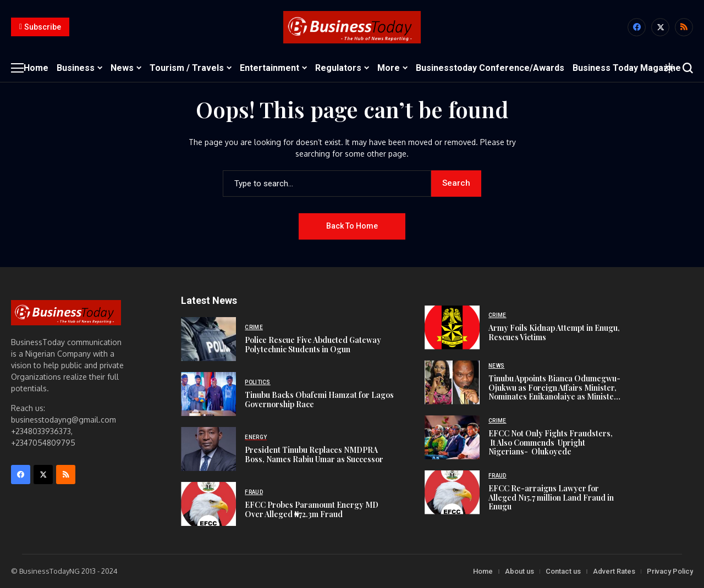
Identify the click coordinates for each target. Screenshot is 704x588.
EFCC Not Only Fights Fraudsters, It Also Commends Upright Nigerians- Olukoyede (551, 443)
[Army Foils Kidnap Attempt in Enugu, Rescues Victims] (452, 328)
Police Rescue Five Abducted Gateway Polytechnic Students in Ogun (313, 345)
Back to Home (352, 226)
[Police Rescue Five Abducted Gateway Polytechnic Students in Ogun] (208, 339)
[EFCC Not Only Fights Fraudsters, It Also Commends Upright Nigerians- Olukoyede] (452, 437)
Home (483, 571)
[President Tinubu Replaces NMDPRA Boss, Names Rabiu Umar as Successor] (208, 449)
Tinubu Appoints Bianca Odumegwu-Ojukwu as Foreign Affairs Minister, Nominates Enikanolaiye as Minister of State (554, 392)
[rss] (684, 27)
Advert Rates (614, 571)
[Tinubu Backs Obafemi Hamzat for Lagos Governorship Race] (208, 394)
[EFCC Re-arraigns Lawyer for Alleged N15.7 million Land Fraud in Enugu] (452, 492)
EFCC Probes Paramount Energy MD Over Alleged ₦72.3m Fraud (312, 509)
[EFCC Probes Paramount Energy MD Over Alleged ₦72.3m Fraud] (208, 504)
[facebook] (637, 27)
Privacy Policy (670, 571)
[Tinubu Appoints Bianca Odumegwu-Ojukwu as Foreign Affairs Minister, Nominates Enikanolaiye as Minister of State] (452, 382)
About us (519, 571)
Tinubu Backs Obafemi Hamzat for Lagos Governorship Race (319, 400)
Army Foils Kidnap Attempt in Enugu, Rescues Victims (554, 332)
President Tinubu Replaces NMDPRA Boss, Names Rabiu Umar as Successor (314, 454)
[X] (660, 27)
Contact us (563, 571)
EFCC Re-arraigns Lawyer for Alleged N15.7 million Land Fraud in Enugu (551, 498)
